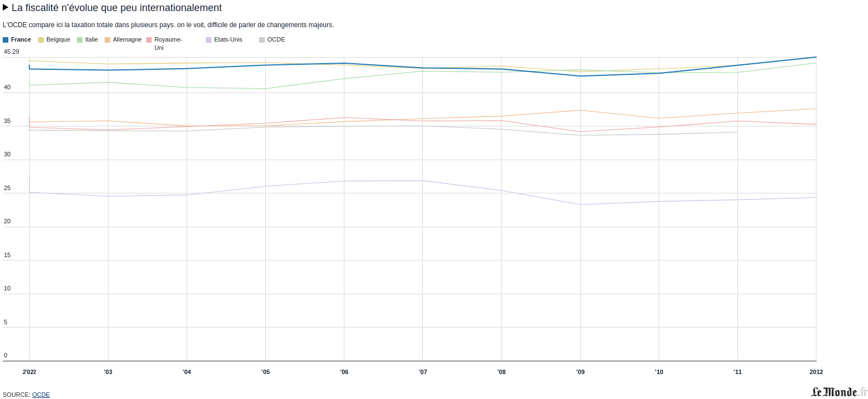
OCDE (41, 395)
